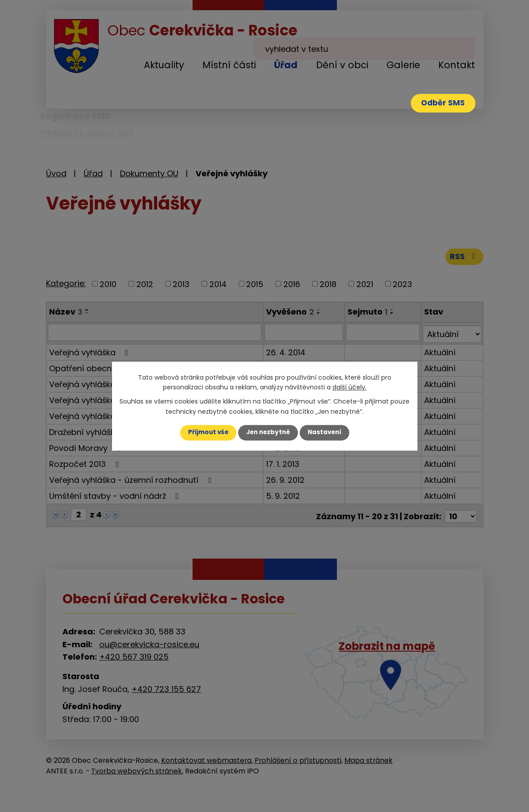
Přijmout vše (206, 432)
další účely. (349, 387)
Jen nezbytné (268, 432)
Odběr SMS (441, 104)
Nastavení (327, 432)
